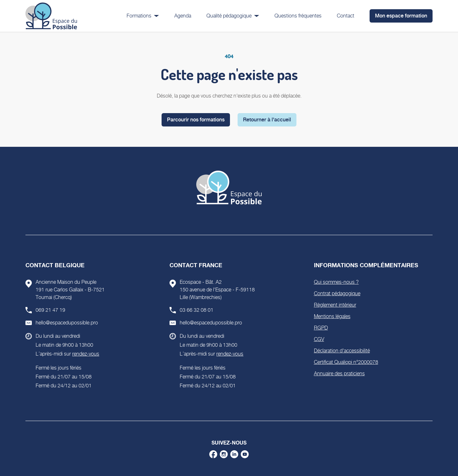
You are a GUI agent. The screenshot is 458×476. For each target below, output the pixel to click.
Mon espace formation (401, 16)
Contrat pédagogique (337, 293)
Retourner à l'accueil (267, 120)
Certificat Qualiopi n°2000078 (346, 362)
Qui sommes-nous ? (336, 282)
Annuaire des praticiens (339, 374)
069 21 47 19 (50, 310)
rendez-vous (86, 354)
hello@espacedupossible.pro (67, 323)
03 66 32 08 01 (197, 310)
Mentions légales (332, 316)
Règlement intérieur (335, 305)
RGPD (321, 328)
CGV (319, 339)
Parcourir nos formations (196, 120)
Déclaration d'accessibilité (342, 351)
